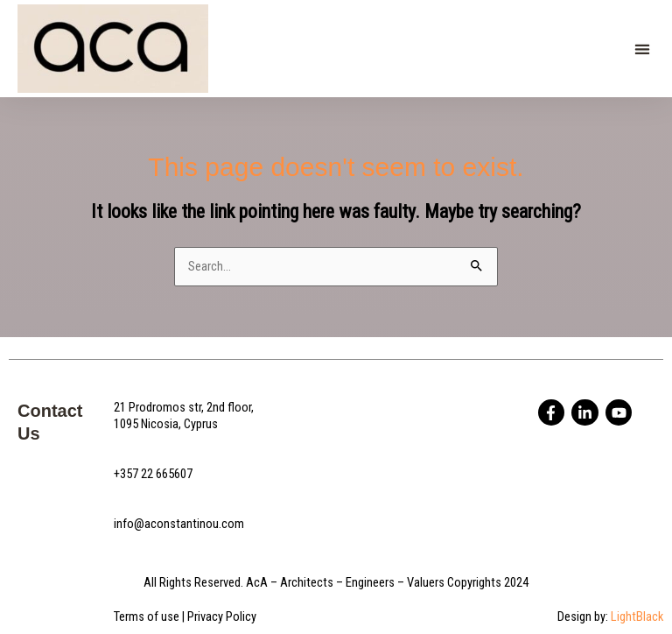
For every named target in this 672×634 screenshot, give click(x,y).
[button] (643, 49)
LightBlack (637, 616)
